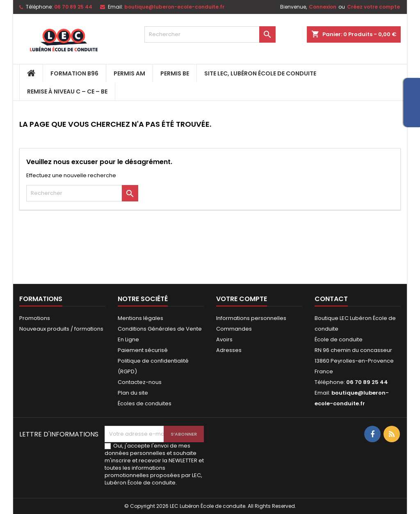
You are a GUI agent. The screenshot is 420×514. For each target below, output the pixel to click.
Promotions (35, 318)
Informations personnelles (251, 318)
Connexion (323, 7)
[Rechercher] (210, 34)
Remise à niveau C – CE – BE (67, 91)
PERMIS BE (175, 73)
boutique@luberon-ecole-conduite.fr (174, 7)
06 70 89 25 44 (73, 7)
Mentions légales (140, 318)
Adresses (229, 350)
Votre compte (242, 299)
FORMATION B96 (74, 73)
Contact (331, 299)
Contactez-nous (140, 382)
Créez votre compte (373, 7)
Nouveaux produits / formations (61, 329)
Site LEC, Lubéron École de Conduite (260, 73)
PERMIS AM (129, 73)
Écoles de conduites (145, 403)
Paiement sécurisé (143, 350)
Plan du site (133, 393)
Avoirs (224, 339)
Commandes (234, 329)
